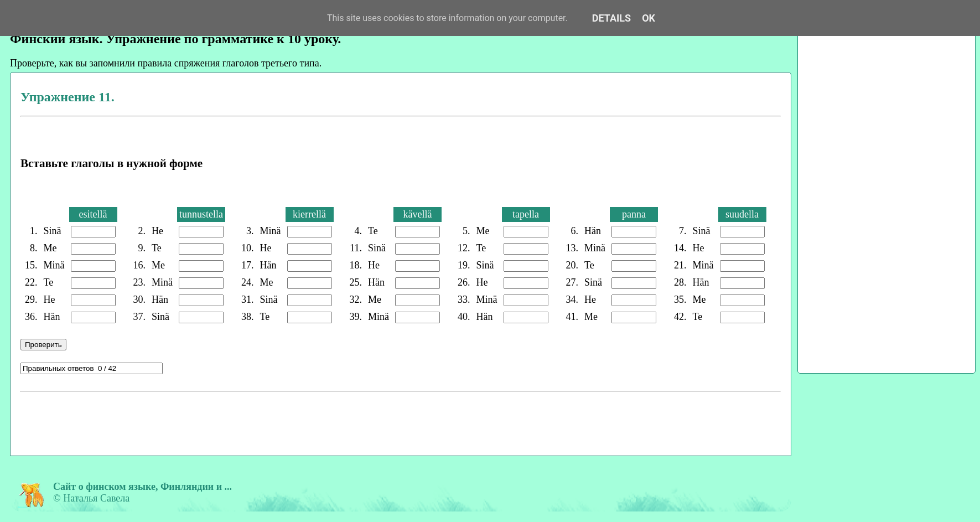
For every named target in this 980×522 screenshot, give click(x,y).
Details (611, 18)
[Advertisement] (225, 422)
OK (649, 18)
